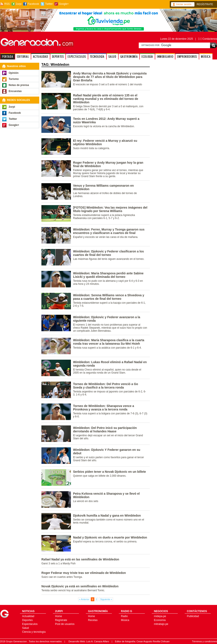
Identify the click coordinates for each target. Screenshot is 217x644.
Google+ (64, 4)
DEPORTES (58, 57)
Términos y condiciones (204, 641)
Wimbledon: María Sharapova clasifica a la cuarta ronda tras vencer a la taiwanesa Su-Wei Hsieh (109, 342)
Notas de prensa (19, 85)
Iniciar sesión (184, 4)
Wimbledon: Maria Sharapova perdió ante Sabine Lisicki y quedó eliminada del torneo (108, 275)
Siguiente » (106, 599)
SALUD (112, 57)
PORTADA (8, 57)
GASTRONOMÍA (129, 57)
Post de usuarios (65, 624)
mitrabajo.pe (161, 624)
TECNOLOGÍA (97, 57)
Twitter (49, 4)
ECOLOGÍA (147, 57)
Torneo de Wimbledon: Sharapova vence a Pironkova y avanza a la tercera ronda (104, 408)
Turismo (14, 79)
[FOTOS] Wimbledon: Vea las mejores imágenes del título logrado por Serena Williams (110, 209)
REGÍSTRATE (205, 4)
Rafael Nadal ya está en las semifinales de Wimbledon (80, 559)
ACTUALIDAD (41, 57)
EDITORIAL (23, 57)
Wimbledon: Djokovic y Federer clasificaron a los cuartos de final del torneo (108, 253)
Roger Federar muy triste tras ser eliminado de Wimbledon (84, 573)
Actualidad (28, 616)
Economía (160, 620)
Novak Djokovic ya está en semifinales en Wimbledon (80, 586)
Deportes (27, 620)
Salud (25, 628)
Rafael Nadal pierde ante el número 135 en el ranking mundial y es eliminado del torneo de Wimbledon (106, 99)
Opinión (14, 73)
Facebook (33, 4)
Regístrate (61, 620)
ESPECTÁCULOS (77, 57)
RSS (7, 4)
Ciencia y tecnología (34, 632)
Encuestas (15, 91)
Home (59, 616)
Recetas (93, 620)
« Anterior (84, 599)
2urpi (19, 4)
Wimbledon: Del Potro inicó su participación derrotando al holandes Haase (105, 430)
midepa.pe (160, 616)
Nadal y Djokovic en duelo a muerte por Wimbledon (110, 537)
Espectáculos (30, 624)
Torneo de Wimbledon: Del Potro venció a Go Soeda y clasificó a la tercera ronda (106, 386)
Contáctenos (210, 39)
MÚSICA (206, 57)
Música (125, 620)
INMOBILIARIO (165, 57)
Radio (124, 616)
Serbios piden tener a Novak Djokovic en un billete (109, 472)
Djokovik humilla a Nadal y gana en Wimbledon (107, 516)
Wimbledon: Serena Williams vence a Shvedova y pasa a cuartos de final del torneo (109, 297)
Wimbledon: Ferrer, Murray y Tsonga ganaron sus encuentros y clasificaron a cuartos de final (109, 231)
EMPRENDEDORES (187, 57)
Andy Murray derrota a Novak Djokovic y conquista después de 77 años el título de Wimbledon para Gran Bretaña (110, 77)
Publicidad (193, 616)
